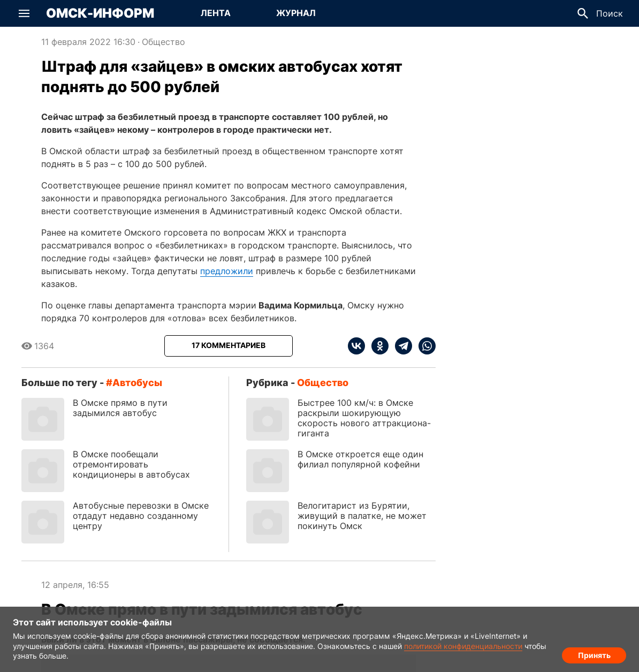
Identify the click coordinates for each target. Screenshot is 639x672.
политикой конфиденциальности (463, 646)
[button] (24, 13)
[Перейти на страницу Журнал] (296, 13)
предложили (227, 271)
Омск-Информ (100, 13)
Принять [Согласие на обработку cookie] (594, 654)
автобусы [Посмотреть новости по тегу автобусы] (137, 383)
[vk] (356, 346)
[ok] (377, 346)
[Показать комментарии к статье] (229, 346)
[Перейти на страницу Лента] (216, 13)
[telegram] (400, 346)
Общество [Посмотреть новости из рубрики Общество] (163, 42)
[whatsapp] (424, 346)
